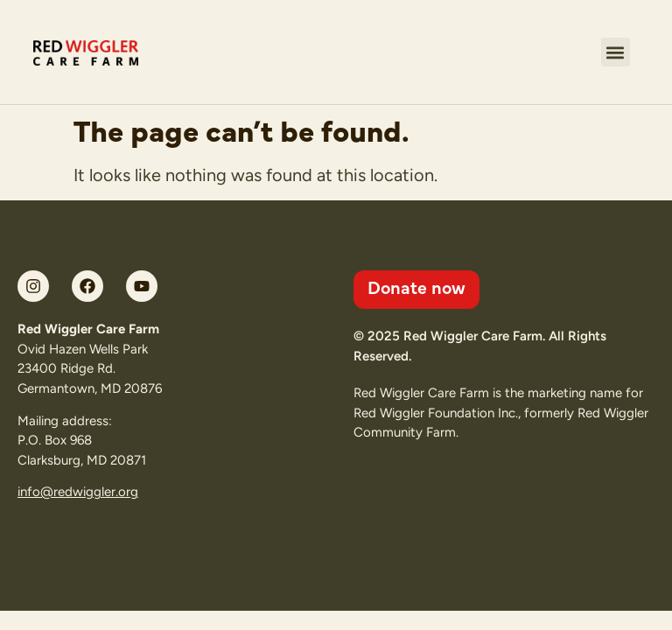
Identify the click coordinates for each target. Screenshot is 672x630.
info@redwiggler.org (78, 492)
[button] (616, 52)
